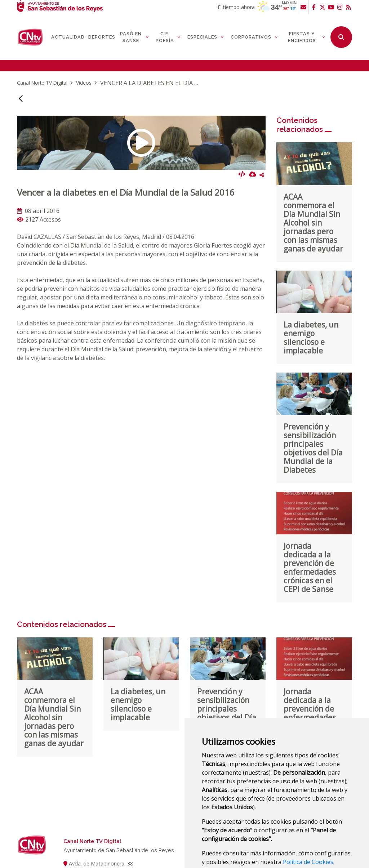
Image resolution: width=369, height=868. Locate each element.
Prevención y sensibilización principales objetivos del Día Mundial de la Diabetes (313, 414)
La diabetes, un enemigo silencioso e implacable (311, 303)
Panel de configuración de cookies (301, 844)
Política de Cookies (308, 827)
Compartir (262, 140)
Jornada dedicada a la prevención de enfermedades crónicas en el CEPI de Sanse (310, 533)
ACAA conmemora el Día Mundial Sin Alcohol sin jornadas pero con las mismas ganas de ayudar (313, 188)
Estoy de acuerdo (228, 844)
